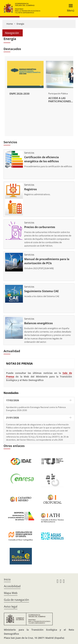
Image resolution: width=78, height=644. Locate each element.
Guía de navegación (16, 600)
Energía (20, 24)
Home (10, 24)
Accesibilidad (12, 586)
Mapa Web (11, 593)
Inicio (7, 579)
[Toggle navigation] (70, 8)
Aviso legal (11, 607)
